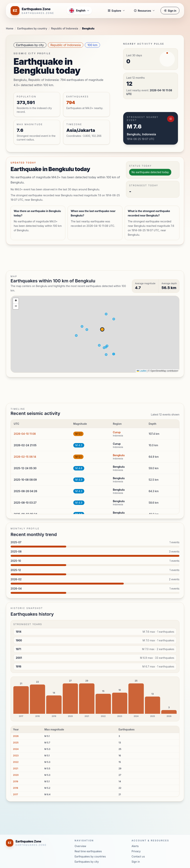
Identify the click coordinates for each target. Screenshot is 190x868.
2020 (16, 775)
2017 (15, 794)
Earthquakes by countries (90, 856)
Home (10, 28)
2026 (16, 736)
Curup (117, 432)
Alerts (135, 846)
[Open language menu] (79, 11)
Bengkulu (119, 455)
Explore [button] (116, 11)
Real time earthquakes (88, 851)
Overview (80, 846)
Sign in (170, 11)
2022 (16, 762)
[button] (16, 301)
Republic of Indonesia (65, 28)
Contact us (138, 856)
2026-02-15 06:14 (25, 457)
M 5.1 (78, 434)
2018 (16, 788)
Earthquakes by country (32, 28)
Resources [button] (144, 11)
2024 (16, 749)
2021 (16, 768)
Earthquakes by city (30, 45)
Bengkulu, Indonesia (141, 134)
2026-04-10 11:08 (25, 434)
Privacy (136, 851)
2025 (16, 743)
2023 (16, 756)
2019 (16, 781)
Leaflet (141, 371)
